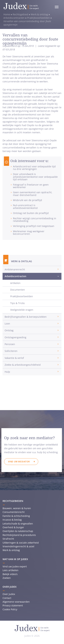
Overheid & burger (13, 527)
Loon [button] (7, 324)
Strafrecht (8, 539)
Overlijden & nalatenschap (18, 531)
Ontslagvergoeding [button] (15, 337)
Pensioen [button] (10, 344)
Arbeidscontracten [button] (15, 276)
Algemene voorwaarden (16, 602)
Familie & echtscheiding (16, 516)
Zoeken (7, 578)
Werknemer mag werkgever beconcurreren (29, 233)
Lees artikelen (10, 570)
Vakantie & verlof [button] (14, 358)
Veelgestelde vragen (22, 310)
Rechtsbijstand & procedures (19, 535)
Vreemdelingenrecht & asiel (18, 546)
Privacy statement (13, 605)
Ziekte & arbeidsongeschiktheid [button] (23, 365)
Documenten (18, 290)
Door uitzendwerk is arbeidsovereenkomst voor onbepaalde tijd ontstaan (35, 177)
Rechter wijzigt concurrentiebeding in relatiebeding (35, 220)
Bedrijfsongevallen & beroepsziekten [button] (26, 317)
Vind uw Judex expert (15, 566)
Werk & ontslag (39, 14)
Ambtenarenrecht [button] (15, 269)
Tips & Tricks (17, 303)
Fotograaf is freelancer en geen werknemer (31, 186)
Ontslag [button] (9, 330)
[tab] (32, 269)
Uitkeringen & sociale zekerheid (21, 543)
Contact (7, 598)
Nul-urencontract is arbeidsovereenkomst (25, 206)
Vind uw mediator (19, 462)
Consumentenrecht (14, 512)
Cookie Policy (10, 609)
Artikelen (15, 283)
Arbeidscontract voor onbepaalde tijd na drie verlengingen (34, 168)
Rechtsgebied (20, 14)
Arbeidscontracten (14, 18)
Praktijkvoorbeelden (38, 18)
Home (7, 14)
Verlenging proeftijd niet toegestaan (34, 226)
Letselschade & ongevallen (18, 524)
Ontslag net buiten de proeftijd (31, 213)
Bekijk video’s (10, 574)
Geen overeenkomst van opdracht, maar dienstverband (33, 194)
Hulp (7, 372)
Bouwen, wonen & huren (17, 508)
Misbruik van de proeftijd (27, 200)
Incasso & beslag (12, 520)
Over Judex (9, 594)
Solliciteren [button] (11, 351)
